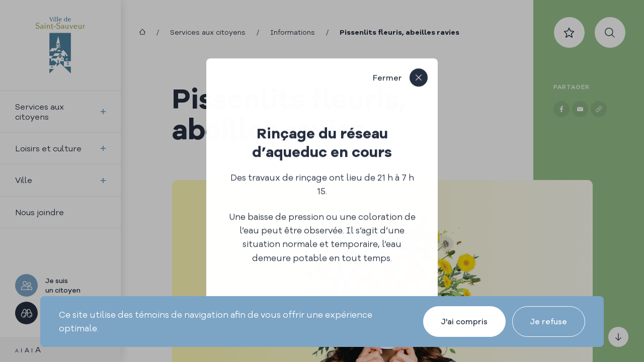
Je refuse (549, 322)
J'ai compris (464, 322)
